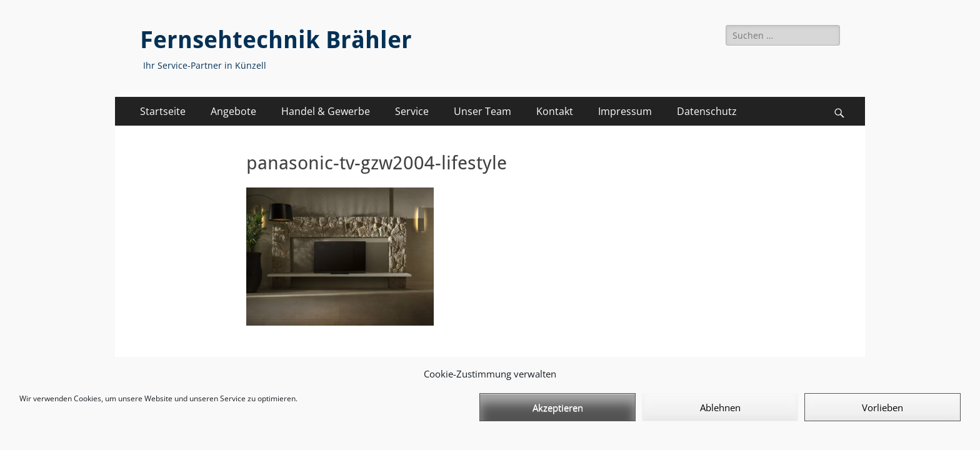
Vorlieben (882, 407)
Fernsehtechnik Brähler (276, 40)
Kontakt (555, 111)
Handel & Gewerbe (326, 111)
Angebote (233, 111)
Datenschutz (707, 111)
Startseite (163, 111)
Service (412, 111)
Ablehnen (720, 407)
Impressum (625, 111)
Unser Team (482, 111)
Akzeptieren (558, 407)
